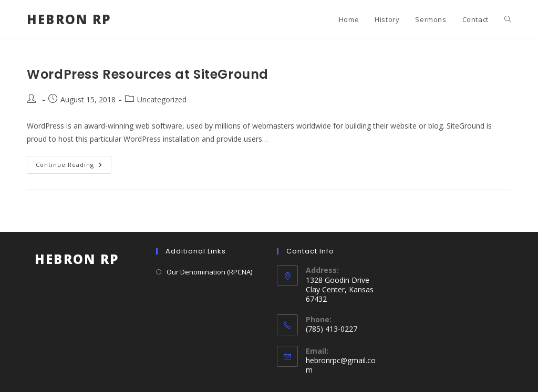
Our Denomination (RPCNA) (209, 272)
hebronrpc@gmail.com (341, 365)
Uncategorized (162, 99)
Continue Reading (74, 167)
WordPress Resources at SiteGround (148, 74)
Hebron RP (69, 19)
